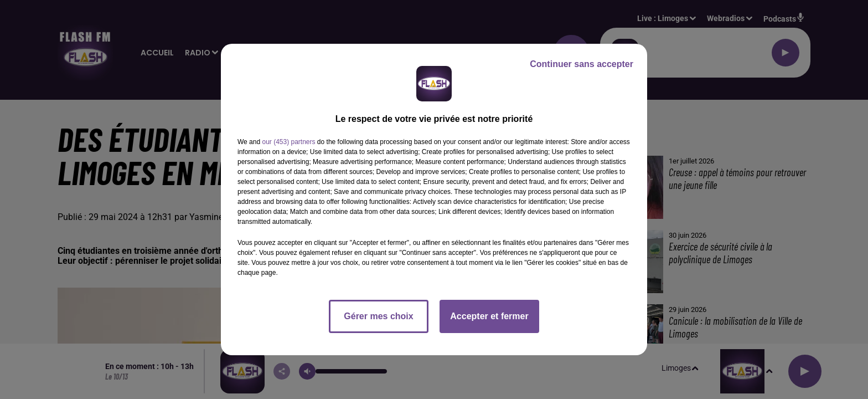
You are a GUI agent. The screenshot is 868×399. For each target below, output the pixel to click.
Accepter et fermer (489, 316)
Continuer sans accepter (582, 64)
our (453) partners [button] (288, 142)
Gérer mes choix (378, 316)
